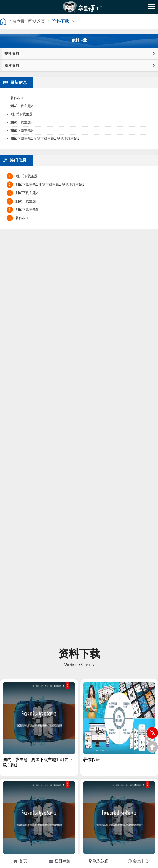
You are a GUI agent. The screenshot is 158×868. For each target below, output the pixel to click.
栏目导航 (59, 861)
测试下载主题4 (22, 122)
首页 (20, 861)
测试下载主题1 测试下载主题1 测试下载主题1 (45, 138)
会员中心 (138, 861)
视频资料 (80, 53)
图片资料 (80, 66)
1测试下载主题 (22, 114)
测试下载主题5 (22, 130)
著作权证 (17, 98)
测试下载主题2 (22, 106)
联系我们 (99, 861)
